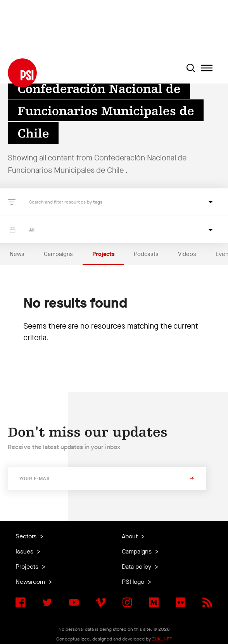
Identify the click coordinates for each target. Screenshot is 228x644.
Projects (103, 254)
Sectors (27, 536)
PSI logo (134, 582)
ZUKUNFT (162, 639)
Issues (25, 551)
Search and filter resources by (61, 202)
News (17, 254)
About (130, 536)
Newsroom (31, 582)
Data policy (137, 567)
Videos (187, 254)
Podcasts (146, 254)
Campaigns (58, 254)
